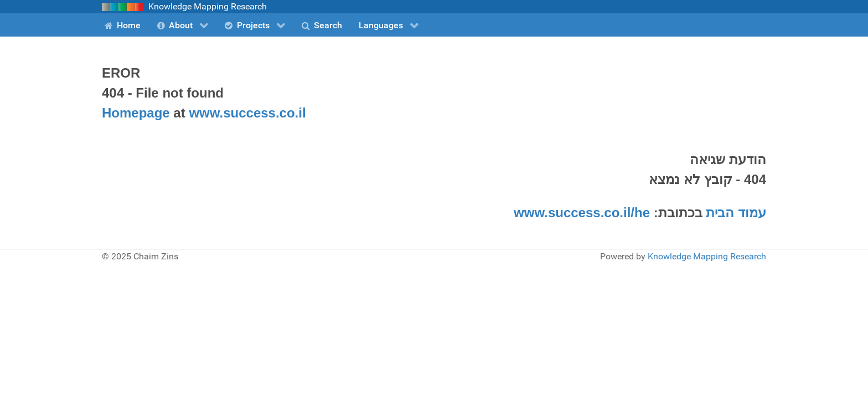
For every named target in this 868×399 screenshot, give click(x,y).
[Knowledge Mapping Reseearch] (123, 6)
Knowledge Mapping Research (707, 256)
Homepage (136, 113)
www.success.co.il (247, 113)
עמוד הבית (736, 213)
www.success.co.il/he (582, 213)
